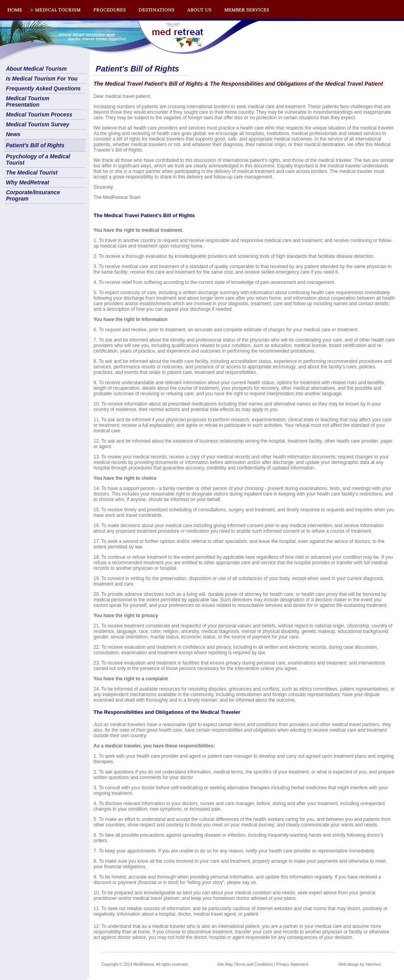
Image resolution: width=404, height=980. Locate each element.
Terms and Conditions (254, 964)
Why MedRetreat (28, 182)
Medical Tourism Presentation (28, 101)
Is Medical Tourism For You (42, 79)
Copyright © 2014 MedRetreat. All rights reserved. (145, 964)
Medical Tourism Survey (38, 124)
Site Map (225, 964)
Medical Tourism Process (39, 115)
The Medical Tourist (32, 173)
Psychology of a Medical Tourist (38, 160)
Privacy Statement (292, 964)
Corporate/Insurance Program (33, 195)
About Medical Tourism (36, 69)
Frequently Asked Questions (43, 88)
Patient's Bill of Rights (35, 145)
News (13, 134)
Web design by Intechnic (360, 964)
